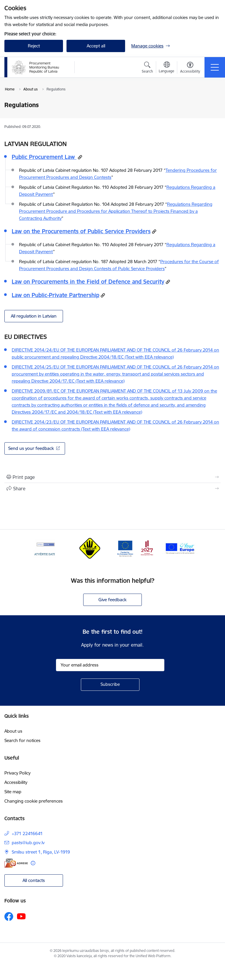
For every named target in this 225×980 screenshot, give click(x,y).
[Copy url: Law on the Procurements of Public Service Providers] (154, 232)
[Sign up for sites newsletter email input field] (110, 665)
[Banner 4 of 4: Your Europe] (180, 548)
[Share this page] (112, 489)
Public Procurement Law (44, 157)
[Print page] (112, 477)
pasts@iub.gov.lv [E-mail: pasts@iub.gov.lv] (28, 843)
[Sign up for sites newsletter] (110, 685)
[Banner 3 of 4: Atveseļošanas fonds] (135, 548)
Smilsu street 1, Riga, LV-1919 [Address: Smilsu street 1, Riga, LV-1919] (41, 852)
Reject (34, 46)
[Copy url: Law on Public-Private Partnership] (103, 295)
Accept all (96, 46)
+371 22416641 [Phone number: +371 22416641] (27, 833)
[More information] (33, 863)
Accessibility (16, 782)
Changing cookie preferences (34, 801)
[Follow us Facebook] (9, 916)
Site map (13, 792)
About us (13, 731)
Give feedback (112, 600)
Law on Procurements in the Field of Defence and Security (88, 282)
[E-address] (16, 863)
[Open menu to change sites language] (167, 68)
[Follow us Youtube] (21, 916)
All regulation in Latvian (34, 316)
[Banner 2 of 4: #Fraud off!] (90, 548)
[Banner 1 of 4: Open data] (45, 548)
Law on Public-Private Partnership (56, 295)
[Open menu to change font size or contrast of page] (190, 68)
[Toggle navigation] (215, 67)
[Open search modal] (147, 68)
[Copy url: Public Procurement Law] (80, 157)
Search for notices (22, 740)
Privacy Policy (17, 773)
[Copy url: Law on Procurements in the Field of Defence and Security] (168, 282)
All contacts (34, 880)
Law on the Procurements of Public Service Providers (81, 231)
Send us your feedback (31, 448)
